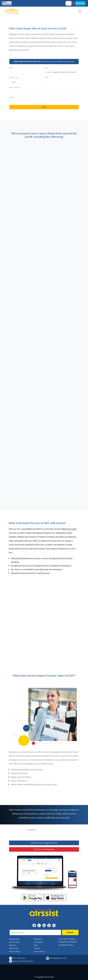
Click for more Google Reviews (44, 843)
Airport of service (15, 87)
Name (11, 68)
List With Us (38, 942)
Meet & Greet (14, 939)
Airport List (13, 948)
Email (46, 68)
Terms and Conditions (67, 939)
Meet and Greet (69, 529)
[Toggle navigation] (80, 11)
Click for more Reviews (44, 849)
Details (11, 97)
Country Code (14, 78)
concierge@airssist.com (58, 958)
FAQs (36, 945)
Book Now (80, 3)
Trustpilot (31, 830)
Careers (37, 948)
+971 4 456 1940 (19, 958)
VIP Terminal (14, 942)
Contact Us (38, 939)
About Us (13, 945)
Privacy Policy (15, 951)
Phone (47, 78)
